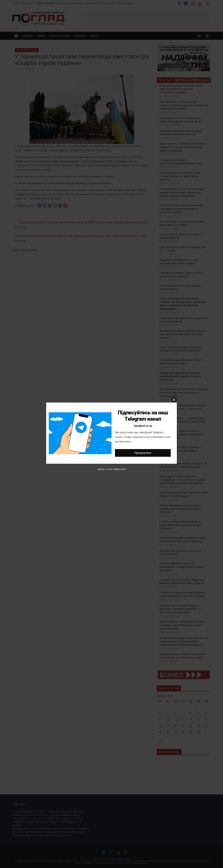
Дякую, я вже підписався (111, 469)
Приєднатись (143, 453)
